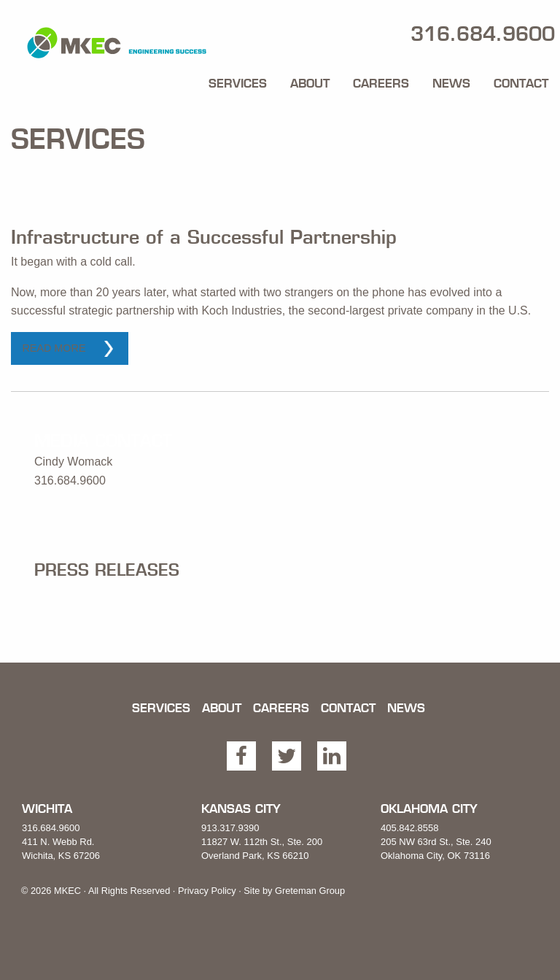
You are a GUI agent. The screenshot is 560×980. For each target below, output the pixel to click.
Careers (381, 83)
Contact (521, 83)
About (310, 83)
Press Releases (107, 570)
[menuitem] (238, 80)
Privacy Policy (207, 891)
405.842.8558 (410, 828)
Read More (54, 348)
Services (238, 83)
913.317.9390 (230, 828)
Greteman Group (310, 891)
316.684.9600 (51, 828)
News (451, 83)
